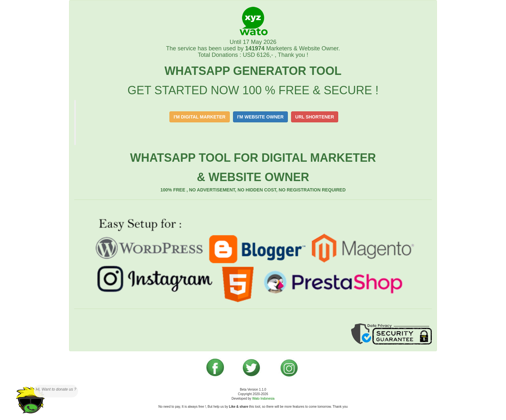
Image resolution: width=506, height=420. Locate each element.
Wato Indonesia (263, 399)
